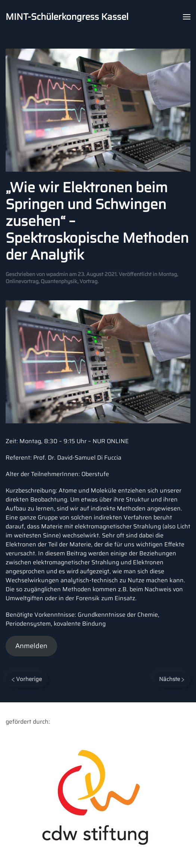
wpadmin (57, 274)
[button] (187, 17)
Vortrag (88, 281)
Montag (168, 274)
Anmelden (31, 646)
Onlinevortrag (22, 281)
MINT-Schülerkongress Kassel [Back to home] (67, 17)
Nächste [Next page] (172, 679)
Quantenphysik (59, 281)
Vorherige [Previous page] (27, 679)
